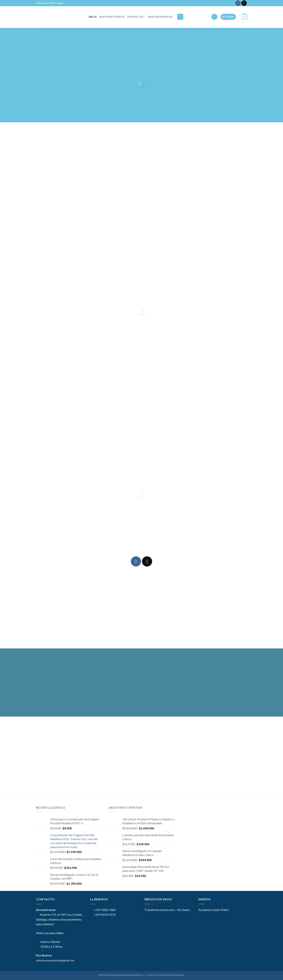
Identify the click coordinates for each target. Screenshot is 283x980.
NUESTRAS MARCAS (161, 17)
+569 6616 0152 (103, 914)
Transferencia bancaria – (161, 910)
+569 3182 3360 (103, 910)
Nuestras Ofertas (112, 17)
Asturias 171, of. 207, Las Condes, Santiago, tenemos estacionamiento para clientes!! (59, 919)
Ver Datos (183, 910)
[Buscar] (180, 17)
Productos (136, 17)
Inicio (93, 17)
